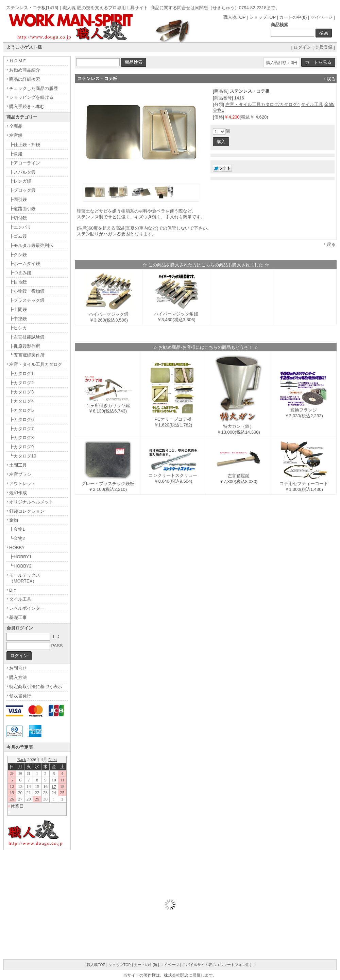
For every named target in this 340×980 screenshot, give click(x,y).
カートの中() (293, 17)
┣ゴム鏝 (18, 236)
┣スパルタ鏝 (22, 172)
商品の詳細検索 (25, 79)
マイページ (321, 17)
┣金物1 (17, 529)
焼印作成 (18, 493)
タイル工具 (312, 104)
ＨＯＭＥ (18, 61)
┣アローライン (25, 163)
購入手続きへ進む (27, 106)
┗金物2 (17, 538)
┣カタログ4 (21, 401)
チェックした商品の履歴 (33, 88)
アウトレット (22, 484)
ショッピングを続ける (31, 97)
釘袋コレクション (27, 511)
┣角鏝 (16, 154)
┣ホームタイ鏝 (25, 263)
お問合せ (18, 668)
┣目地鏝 (18, 282)
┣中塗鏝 (18, 319)
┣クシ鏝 (18, 255)
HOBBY (17, 548)
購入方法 (18, 677)
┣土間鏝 (18, 309)
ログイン (302, 47)
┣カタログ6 (21, 419)
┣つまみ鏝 (20, 273)
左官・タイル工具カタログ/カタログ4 (263, 104)
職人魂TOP (234, 17)
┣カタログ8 (21, 438)
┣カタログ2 (21, 383)
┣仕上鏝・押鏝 (25, 145)
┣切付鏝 (18, 218)
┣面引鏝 (18, 199)
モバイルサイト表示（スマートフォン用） (218, 965)
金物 (14, 520)
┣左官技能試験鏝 (27, 337)
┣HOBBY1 (20, 557)
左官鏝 (16, 135)
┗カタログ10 (23, 456)
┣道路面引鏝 (22, 209)
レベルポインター (27, 608)
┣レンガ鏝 (20, 181)
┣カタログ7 (21, 429)
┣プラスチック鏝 (27, 300)
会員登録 (324, 47)
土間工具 (18, 465)
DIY (13, 590)
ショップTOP (262, 17)
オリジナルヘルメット (31, 502)
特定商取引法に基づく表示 (36, 687)
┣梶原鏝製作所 (25, 346)
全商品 (16, 126)
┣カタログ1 (21, 374)
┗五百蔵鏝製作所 (27, 355)
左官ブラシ (20, 474)
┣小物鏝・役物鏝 (27, 291)
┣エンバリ (20, 227)
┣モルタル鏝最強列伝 (31, 245)
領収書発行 (20, 696)
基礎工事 (18, 617)
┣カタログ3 (21, 392)
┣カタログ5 (21, 410)
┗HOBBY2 (20, 566)
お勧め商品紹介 (25, 70)
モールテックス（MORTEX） (25, 578)
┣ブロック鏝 (22, 190)
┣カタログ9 (21, 447)
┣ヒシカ (18, 328)
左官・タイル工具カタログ (36, 364)
